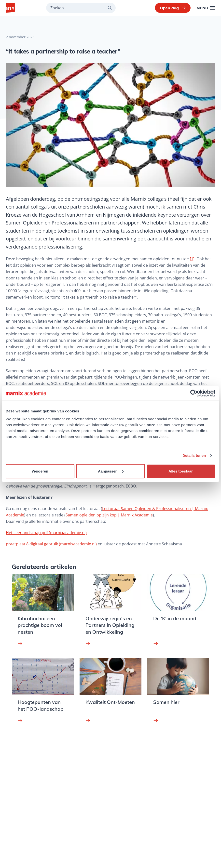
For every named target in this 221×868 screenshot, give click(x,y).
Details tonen (194, 455)
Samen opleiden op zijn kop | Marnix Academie (109, 515)
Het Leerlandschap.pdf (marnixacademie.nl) (46, 533)
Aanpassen (111, 471)
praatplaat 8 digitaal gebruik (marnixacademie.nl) (51, 544)
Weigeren (40, 471)
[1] (192, 259)
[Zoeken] (112, 8)
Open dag (173, 8)
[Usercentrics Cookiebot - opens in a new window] (194, 393)
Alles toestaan (181, 471)
